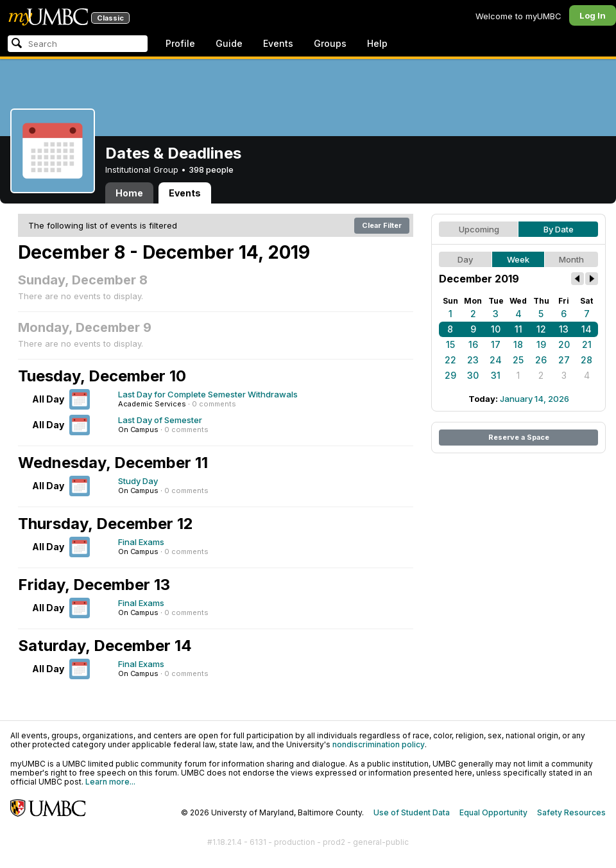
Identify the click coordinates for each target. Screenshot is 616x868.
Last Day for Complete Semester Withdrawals (208, 394)
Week (518, 259)
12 (541, 329)
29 (450, 375)
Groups (330, 43)
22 (450, 360)
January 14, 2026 (535, 399)
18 (518, 344)
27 (564, 360)
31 (496, 375)
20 (564, 344)
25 (518, 360)
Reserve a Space (519, 437)
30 (473, 375)
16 (473, 344)
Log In (593, 15)
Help (377, 43)
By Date (559, 229)
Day (465, 259)
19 (541, 344)
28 (586, 360)
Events (278, 43)
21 (587, 344)
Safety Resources (571, 812)
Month (571, 259)
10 (496, 329)
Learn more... (110, 782)
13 (564, 329)
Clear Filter (382, 225)
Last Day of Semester (160, 420)
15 (450, 344)
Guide (229, 43)
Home (129, 193)
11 (518, 329)
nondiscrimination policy (379, 744)
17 (496, 344)
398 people (211, 169)
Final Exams (141, 542)
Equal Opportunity (493, 812)
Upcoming (479, 229)
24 (496, 360)
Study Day (138, 481)
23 (473, 360)
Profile (180, 43)
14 (586, 329)
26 (541, 360)
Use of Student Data (412, 812)
